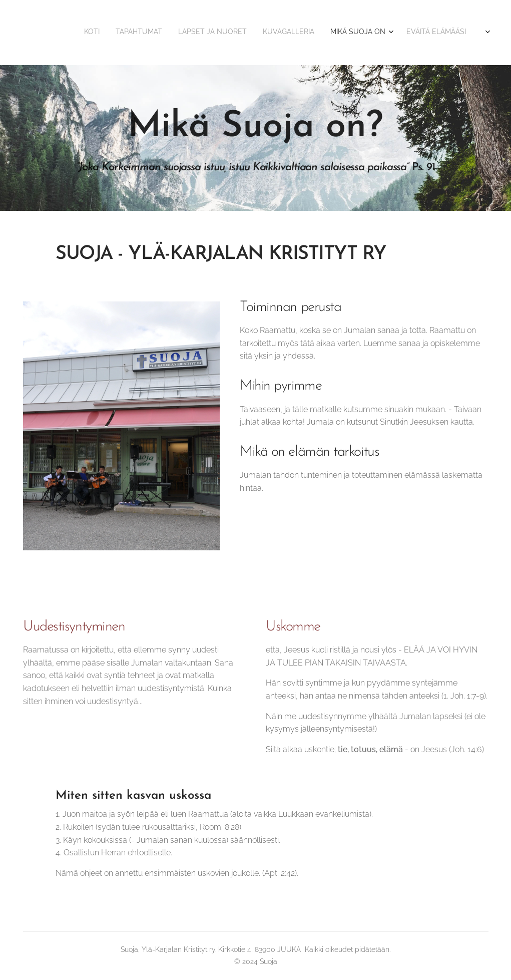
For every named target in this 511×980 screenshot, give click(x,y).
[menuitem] (379, 33)
